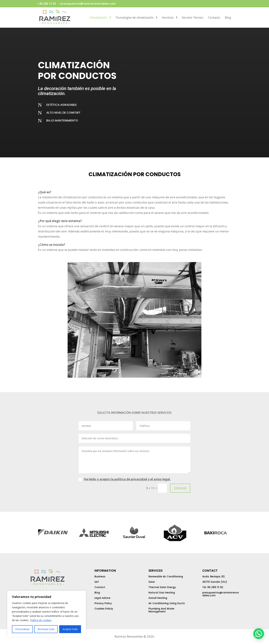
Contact (100, 587)
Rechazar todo (46, 629)
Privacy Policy (103, 603)
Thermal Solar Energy (162, 587)
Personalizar (22, 629)
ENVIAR (180, 488)
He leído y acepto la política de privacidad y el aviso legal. (127, 479)
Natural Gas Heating (162, 593)
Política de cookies (41, 620)
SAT (97, 582)
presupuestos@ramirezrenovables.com (221, 594)
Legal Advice (102, 598)
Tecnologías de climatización (134, 18)
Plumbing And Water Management (162, 610)
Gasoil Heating (158, 598)
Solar (152, 582)
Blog (228, 18)
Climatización (98, 18)
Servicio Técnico (193, 18)
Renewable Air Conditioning (166, 577)
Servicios (168, 18)
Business (100, 577)
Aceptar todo (70, 629)
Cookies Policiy (104, 609)
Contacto (214, 18)
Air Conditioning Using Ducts (167, 603)
